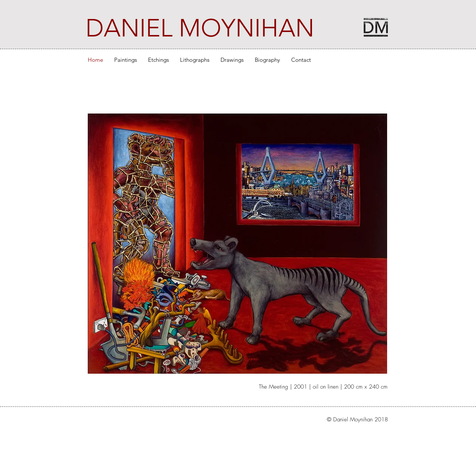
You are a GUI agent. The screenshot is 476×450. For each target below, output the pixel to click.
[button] (126, 60)
